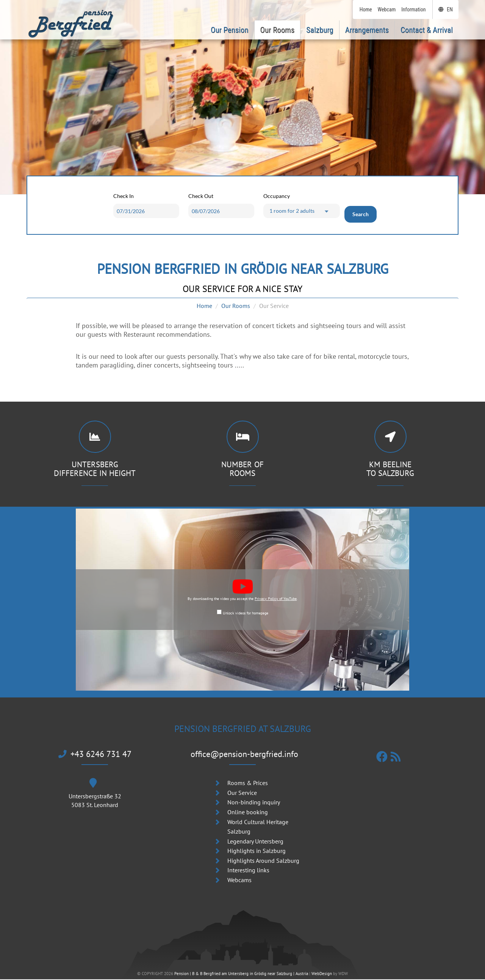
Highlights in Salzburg (257, 852)
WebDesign (322, 975)
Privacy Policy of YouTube (276, 599)
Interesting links (248, 871)
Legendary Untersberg (255, 842)
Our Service (242, 793)
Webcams (239, 881)
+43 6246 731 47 (95, 755)
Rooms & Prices (248, 784)
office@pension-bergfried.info (245, 755)
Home (204, 306)
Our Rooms (236, 306)
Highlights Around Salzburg (263, 861)
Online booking (248, 813)
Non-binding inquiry (254, 803)
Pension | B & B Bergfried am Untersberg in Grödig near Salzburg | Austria (241, 975)
